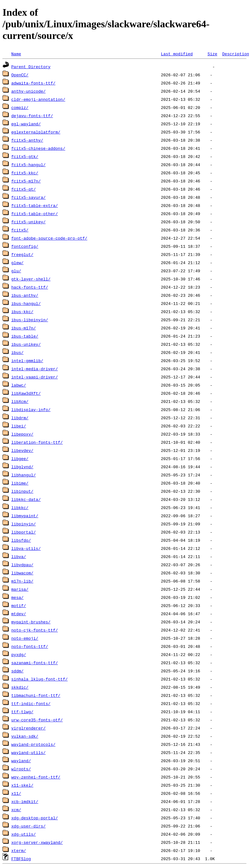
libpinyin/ (24, 524)
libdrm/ (20, 418)
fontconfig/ (25, 246)
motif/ (19, 605)
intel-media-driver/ (35, 369)
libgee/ (20, 458)
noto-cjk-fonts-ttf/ (35, 630)
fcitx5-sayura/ (28, 197)
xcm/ (16, 810)
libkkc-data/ (26, 499)
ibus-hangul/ (26, 303)
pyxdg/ (19, 654)
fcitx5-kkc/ (25, 173)
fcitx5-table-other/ (35, 214)
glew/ (17, 263)
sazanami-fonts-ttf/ (35, 663)
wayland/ (21, 761)
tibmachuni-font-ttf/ (36, 695)
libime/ (20, 483)
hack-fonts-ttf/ (30, 287)
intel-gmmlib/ (27, 361)
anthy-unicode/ (28, 91)
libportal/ (24, 532)
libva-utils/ (26, 548)
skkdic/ (20, 687)
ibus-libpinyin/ (30, 320)
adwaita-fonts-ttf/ (33, 83)
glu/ (16, 271)
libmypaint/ (25, 516)
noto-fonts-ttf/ (30, 646)
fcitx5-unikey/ (28, 222)
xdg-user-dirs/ (28, 826)
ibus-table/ (25, 336)
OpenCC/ (20, 75)
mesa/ (17, 597)
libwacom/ (22, 573)
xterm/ (19, 850)
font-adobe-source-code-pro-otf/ (49, 238)
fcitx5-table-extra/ (35, 205)
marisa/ (20, 589)
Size (212, 54)
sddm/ (17, 671)
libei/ (19, 426)
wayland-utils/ (28, 752)
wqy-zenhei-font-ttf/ (36, 777)
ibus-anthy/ (25, 295)
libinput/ (22, 491)
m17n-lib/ (22, 581)
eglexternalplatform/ (36, 132)
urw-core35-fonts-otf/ (37, 720)
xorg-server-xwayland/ (37, 842)
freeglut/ (22, 254)
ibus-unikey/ (26, 344)
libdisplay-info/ (31, 410)
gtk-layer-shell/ (31, 279)
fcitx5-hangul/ (28, 165)
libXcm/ (20, 401)
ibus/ (17, 352)
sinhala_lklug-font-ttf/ (39, 679)
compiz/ (20, 107)
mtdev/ (19, 614)
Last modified (177, 54)
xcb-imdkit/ (25, 801)
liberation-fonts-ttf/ (37, 442)
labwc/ (19, 385)
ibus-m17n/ (24, 328)
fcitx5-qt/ (24, 189)
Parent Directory (31, 67)
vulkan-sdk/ (25, 736)
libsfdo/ (21, 540)
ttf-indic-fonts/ (31, 703)
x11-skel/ (22, 785)
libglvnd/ (22, 467)
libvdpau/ (22, 565)
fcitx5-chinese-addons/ (38, 148)
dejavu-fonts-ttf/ (32, 116)
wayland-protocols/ (33, 744)
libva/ (19, 556)
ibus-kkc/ (22, 312)
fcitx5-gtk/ (25, 156)
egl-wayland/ (26, 124)
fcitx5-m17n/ (26, 181)
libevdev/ (22, 450)
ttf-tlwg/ (22, 712)
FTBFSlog (21, 859)
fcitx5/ (20, 230)
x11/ (16, 793)
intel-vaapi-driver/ (35, 377)
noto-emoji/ (25, 638)
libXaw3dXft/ (26, 393)
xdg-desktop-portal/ (35, 818)
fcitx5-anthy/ (27, 140)
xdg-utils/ (24, 834)
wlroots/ (21, 769)
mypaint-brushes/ (31, 622)
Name (16, 54)
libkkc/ (20, 507)
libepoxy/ (22, 434)
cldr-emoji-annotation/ (38, 99)
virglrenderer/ (28, 728)
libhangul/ (24, 475)
